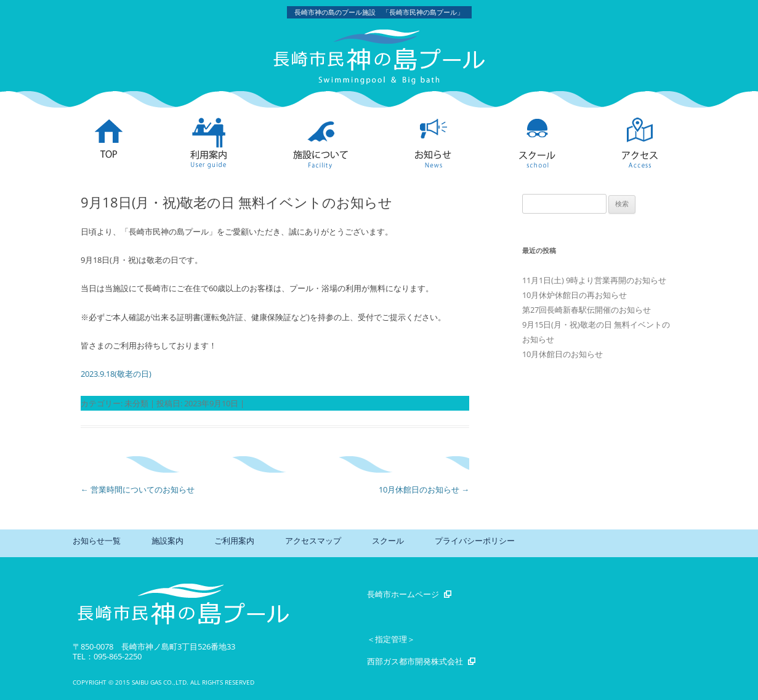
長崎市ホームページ (403, 594)
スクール (388, 541)
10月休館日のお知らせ (424, 489)
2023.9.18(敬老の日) (116, 374)
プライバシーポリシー (475, 541)
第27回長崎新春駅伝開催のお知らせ (587, 310)
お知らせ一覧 (97, 541)
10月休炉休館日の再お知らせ (575, 295)
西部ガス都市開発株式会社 (415, 661)
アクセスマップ (313, 541)
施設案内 (167, 541)
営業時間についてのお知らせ (138, 489)
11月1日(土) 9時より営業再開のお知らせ (594, 280)
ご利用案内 (234, 541)
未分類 (136, 403)
